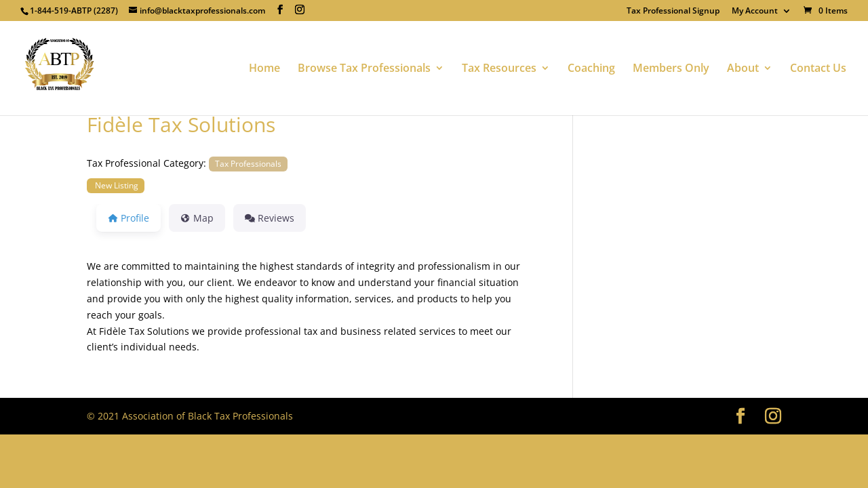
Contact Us (818, 69)
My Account (755, 12)
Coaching (591, 69)
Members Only (671, 69)
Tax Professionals (248, 163)
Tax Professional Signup (673, 12)
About (743, 69)
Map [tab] (197, 218)
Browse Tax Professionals (364, 69)
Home (264, 69)
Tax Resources (499, 69)
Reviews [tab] (270, 218)
